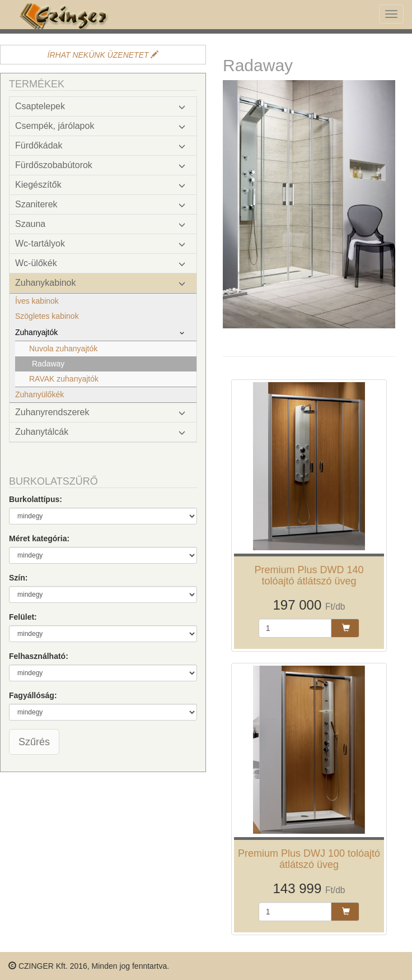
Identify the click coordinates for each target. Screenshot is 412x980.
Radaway (48, 364)
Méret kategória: (39, 538)
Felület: (23, 617)
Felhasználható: (39, 656)
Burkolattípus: (36, 499)
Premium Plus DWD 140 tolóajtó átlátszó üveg (309, 575)
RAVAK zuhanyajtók (64, 379)
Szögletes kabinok (47, 316)
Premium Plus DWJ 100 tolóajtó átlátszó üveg (309, 859)
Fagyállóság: (33, 695)
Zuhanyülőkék (39, 394)
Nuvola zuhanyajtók (63, 349)
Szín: (18, 578)
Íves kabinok (37, 301)
